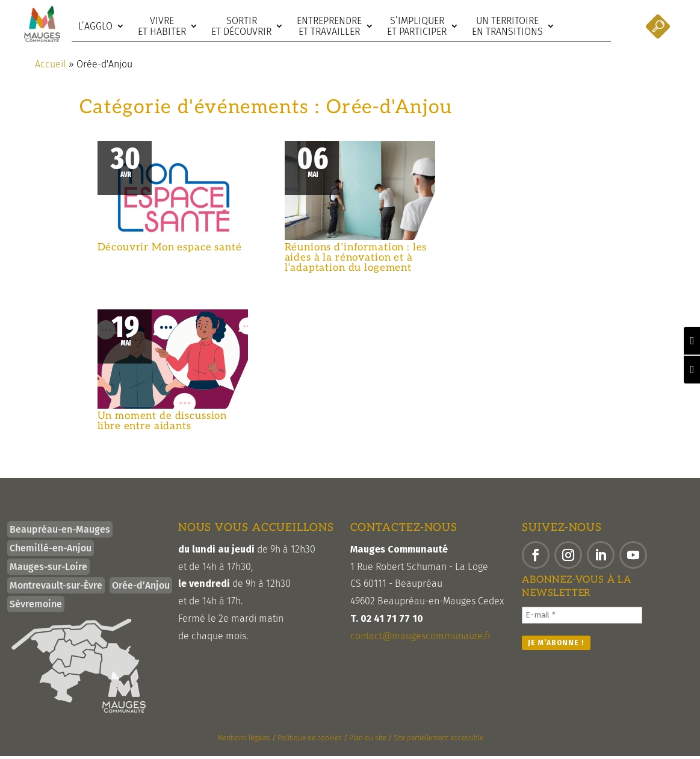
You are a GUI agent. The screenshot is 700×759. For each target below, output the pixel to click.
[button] (536, 558)
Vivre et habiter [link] (162, 26)
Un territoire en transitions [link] (507, 26)
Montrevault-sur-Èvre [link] (56, 588)
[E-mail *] (582, 618)
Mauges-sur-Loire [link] (48, 570)
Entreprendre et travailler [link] (329, 26)
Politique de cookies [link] (310, 741)
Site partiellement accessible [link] (438, 741)
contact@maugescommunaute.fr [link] (421, 639)
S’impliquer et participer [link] (417, 26)
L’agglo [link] (95, 26)
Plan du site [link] (368, 741)
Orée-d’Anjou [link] (141, 588)
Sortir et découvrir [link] (241, 26)
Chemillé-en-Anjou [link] (51, 551)
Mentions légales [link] (244, 741)
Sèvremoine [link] (36, 607)
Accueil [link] (51, 67)
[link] (42, 24)
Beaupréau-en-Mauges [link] (60, 532)
